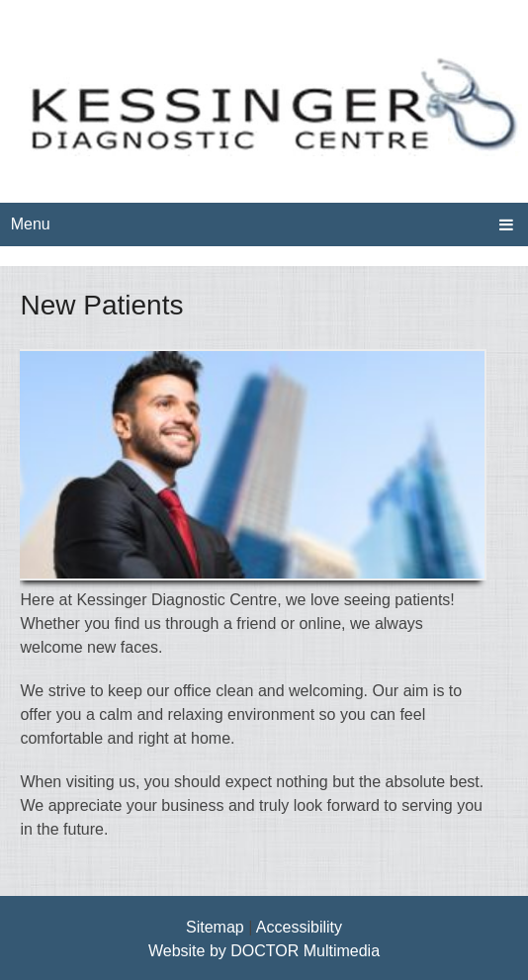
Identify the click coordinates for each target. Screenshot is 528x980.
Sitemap (215, 927)
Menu (31, 224)
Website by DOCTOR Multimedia (264, 951)
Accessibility (299, 927)
